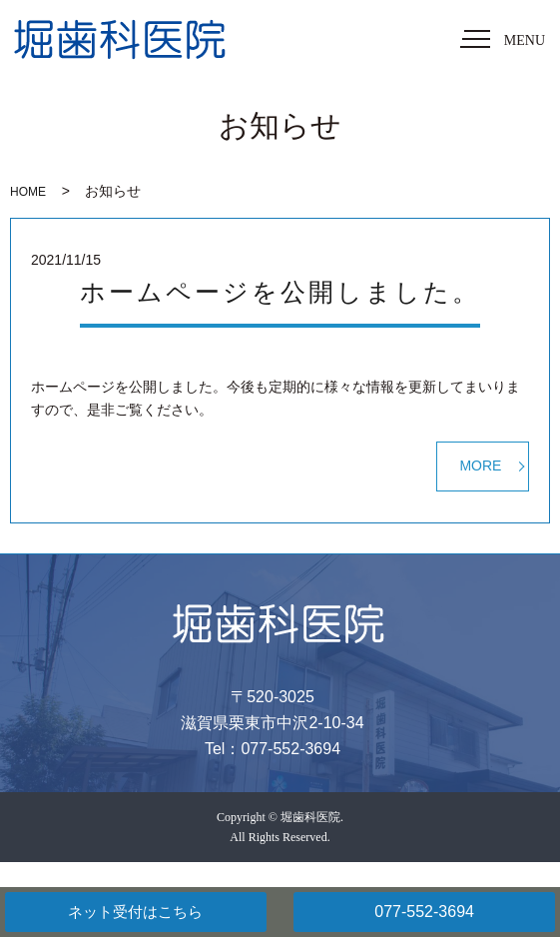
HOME (28, 192)
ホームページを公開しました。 (280, 292)
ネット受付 (135, 912)
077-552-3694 (424, 912)
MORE (480, 466)
